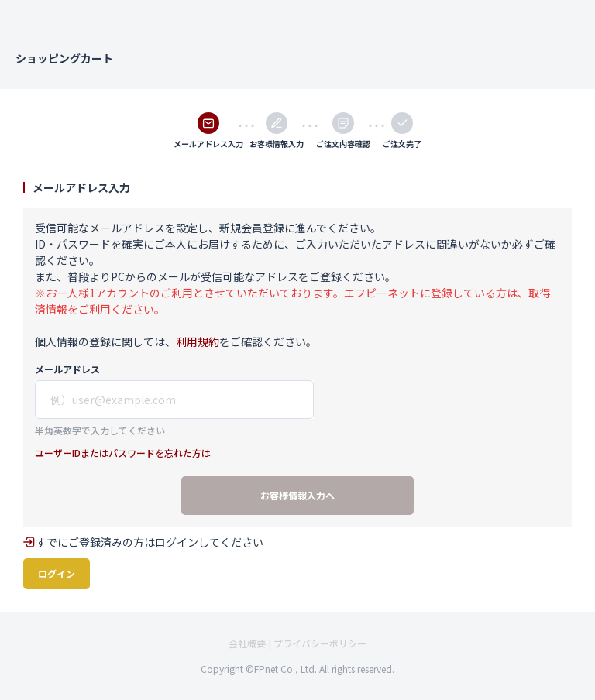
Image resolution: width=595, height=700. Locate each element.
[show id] (174, 400)
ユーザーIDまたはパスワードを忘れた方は (123, 453)
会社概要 (247, 643)
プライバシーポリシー (320, 643)
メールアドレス (67, 369)
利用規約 (198, 341)
